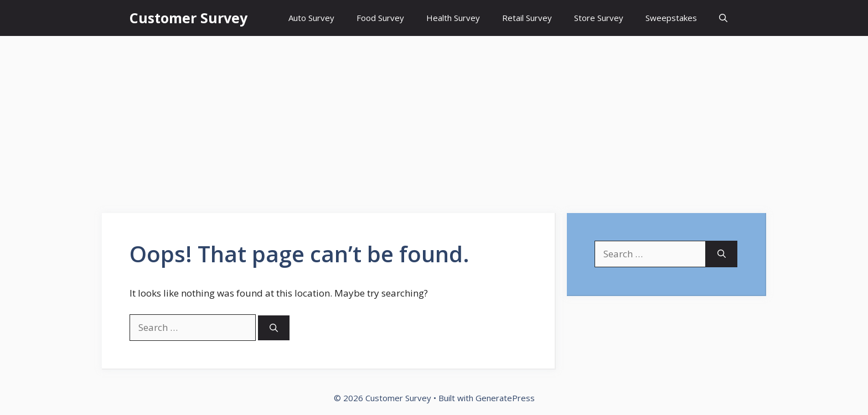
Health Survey (453, 18)
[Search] (274, 328)
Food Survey (380, 18)
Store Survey (599, 18)
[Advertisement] (434, 119)
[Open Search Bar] (723, 18)
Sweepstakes (671, 18)
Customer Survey (188, 18)
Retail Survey (527, 18)
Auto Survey (311, 18)
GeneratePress (505, 398)
